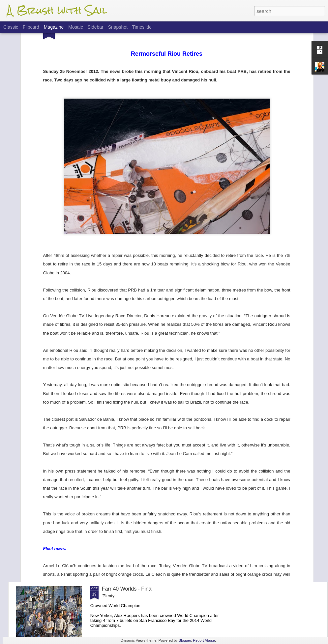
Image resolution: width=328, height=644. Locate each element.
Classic (11, 27)
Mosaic (75, 27)
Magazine (54, 27)
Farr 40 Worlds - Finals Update (138, 514)
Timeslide (142, 27)
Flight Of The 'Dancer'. (128, 439)
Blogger (185, 640)
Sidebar (96, 27)
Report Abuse (204, 640)
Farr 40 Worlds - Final (127, 589)
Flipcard (31, 27)
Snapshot (118, 27)
